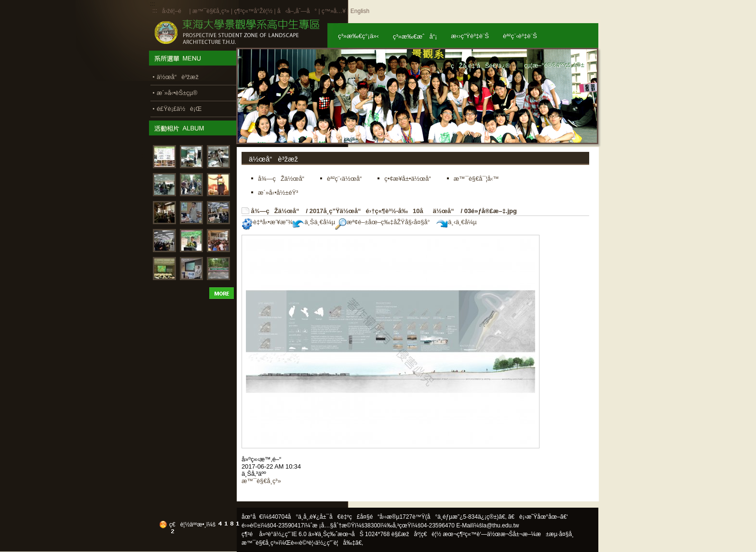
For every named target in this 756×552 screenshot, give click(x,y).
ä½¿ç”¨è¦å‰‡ (335, 543)
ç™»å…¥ (334, 11)
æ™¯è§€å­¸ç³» (212, 11)
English (360, 11)
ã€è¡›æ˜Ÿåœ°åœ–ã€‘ (538, 517)
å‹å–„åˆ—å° (297, 11)
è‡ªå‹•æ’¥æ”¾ (267, 222)
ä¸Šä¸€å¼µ (314, 222)
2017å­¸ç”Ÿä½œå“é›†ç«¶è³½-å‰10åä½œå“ (384, 211)
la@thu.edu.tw (501, 525)
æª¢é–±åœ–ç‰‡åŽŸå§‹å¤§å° (385, 222)
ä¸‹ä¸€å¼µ (456, 222)
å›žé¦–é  (175, 11)
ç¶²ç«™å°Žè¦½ (253, 11)
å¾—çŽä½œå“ (278, 211)
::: (155, 11)
